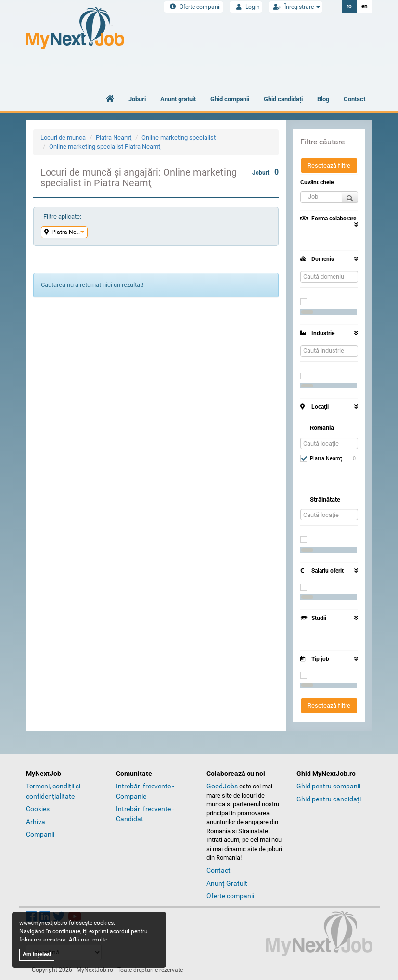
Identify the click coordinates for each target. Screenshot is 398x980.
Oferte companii (193, 7)
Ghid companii (230, 99)
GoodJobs (222, 786)
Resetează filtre (329, 165)
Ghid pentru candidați (329, 799)
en (365, 6)
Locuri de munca (63, 137)
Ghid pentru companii (328, 786)
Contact (354, 99)
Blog (323, 99)
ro (349, 6)
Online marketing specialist (179, 137)
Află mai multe (88, 940)
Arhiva (36, 822)
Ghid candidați (283, 99)
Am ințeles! (37, 954)
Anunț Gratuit (227, 883)
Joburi (137, 99)
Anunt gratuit (178, 99)
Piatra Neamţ (114, 137)
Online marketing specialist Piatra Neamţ (105, 147)
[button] (321, 197)
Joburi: (265, 172)
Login (246, 7)
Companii (40, 834)
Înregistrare (295, 7)
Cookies (38, 809)
